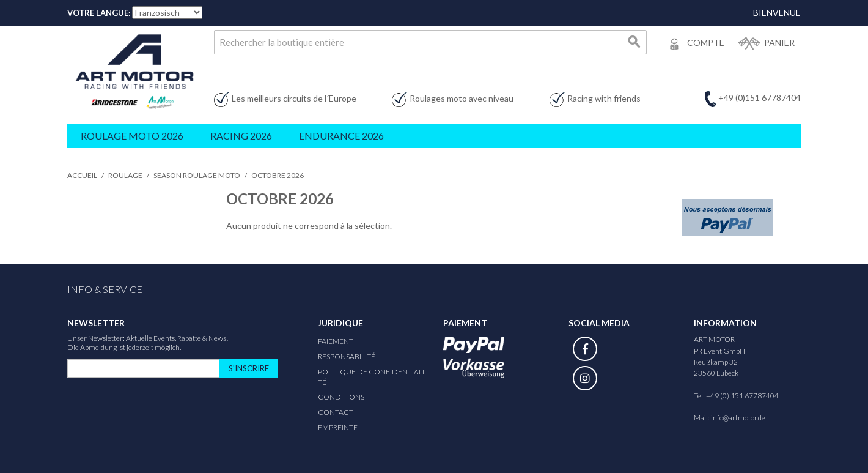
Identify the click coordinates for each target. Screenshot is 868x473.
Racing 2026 (241, 136)
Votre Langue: (99, 13)
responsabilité (347, 356)
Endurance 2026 (341, 136)
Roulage (125, 175)
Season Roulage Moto (197, 175)
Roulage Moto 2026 (132, 136)
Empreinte (338, 427)
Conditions (341, 397)
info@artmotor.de (738, 418)
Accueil (82, 175)
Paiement (336, 341)
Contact (336, 412)
